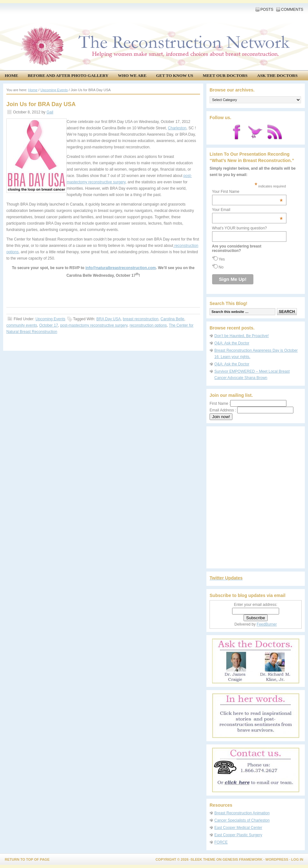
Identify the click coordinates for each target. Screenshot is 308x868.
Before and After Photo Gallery (68, 75)
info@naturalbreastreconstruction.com (121, 268)
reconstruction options (148, 325)
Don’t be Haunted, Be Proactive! (241, 336)
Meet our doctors (225, 75)
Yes (222, 259)
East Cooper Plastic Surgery (238, 835)
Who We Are (132, 75)
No (221, 267)
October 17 (48, 325)
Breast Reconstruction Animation (242, 813)
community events (22, 325)
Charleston (177, 128)
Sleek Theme (203, 859)
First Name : (248, 403)
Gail (50, 112)
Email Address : (223, 410)
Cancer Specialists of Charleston (242, 820)
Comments (292, 10)
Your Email (248, 210)
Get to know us (174, 75)
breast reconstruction (141, 319)
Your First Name (248, 192)
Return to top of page (27, 859)
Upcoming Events (50, 319)
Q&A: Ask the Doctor (232, 343)
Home (11, 75)
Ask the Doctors (278, 75)
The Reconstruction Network (152, 25)
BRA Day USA (108, 319)
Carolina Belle (173, 319)
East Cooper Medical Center (238, 828)
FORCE (221, 842)
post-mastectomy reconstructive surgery (94, 325)
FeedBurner (267, 624)
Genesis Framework (243, 859)
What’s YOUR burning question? (240, 228)
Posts (267, 10)
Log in (297, 859)
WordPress (277, 859)
